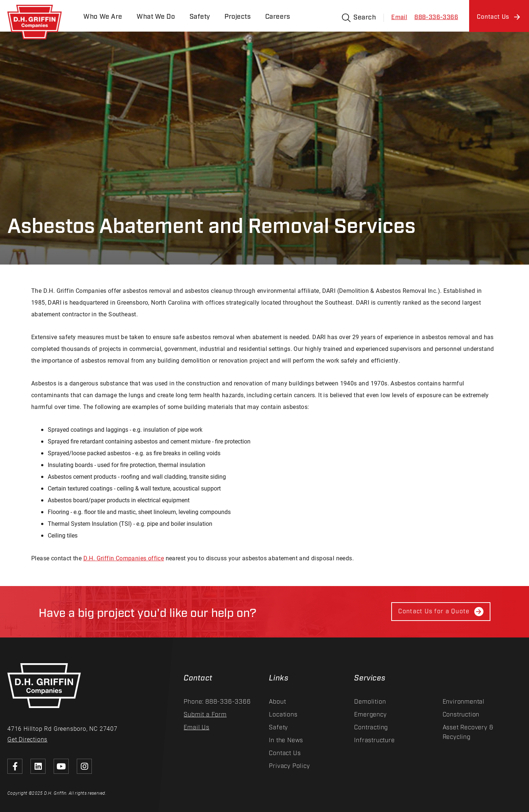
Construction (461, 715)
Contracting (371, 728)
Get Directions (27, 739)
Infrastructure (374, 741)
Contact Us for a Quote (441, 612)
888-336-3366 (436, 17)
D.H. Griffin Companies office (124, 558)
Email (399, 17)
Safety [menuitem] (201, 17)
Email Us (196, 728)
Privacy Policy (289, 766)
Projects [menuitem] (239, 17)
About (277, 702)
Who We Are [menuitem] (103, 17)
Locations (283, 715)
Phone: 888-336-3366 (217, 702)
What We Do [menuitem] (156, 17)
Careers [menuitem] (279, 17)
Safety (278, 728)
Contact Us (285, 753)
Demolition (370, 702)
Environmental (464, 702)
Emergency (370, 715)
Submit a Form (205, 715)
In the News (286, 741)
